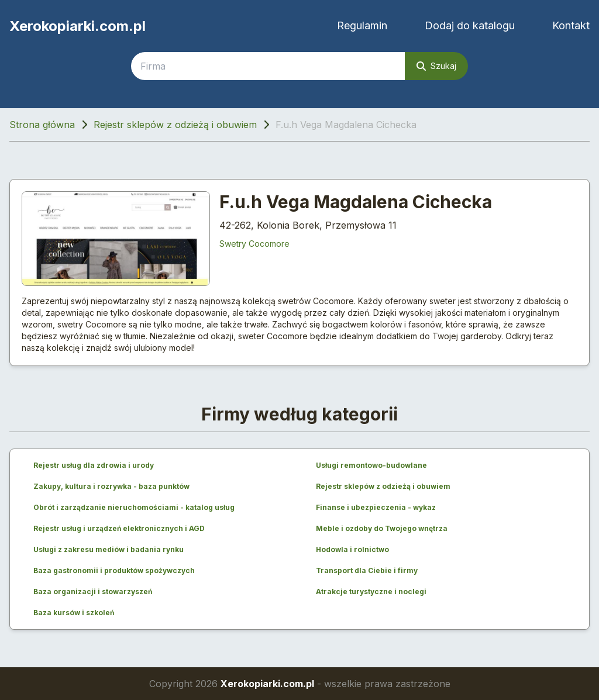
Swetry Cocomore (254, 244)
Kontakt (571, 25)
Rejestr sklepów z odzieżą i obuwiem (175, 125)
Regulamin (362, 25)
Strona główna (42, 125)
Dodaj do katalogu (470, 25)
